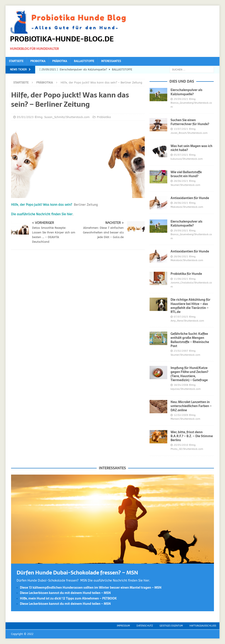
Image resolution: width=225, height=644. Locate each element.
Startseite (16, 61)
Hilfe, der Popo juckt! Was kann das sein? (42, 205)
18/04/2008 (181, 385)
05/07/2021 (181, 155)
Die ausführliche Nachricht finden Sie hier (42, 214)
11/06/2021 (181, 279)
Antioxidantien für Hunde (190, 198)
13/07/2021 (181, 129)
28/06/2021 (181, 181)
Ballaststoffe (84, 61)
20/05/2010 (181, 445)
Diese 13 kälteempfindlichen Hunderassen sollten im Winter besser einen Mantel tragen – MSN (91, 588)
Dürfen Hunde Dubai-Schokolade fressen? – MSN (77, 573)
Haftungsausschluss (203, 626)
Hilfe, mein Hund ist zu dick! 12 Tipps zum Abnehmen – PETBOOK (68, 598)
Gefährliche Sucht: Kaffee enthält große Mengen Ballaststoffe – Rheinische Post (190, 340)
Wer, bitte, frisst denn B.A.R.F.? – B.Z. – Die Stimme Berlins (192, 436)
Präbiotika (60, 61)
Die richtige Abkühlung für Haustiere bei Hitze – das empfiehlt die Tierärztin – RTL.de (190, 306)
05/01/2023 (25, 117)
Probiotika (38, 61)
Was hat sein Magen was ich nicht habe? (191, 148)
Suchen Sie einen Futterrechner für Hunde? (190, 122)
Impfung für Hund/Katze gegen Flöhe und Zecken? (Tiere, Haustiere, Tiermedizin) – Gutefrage (189, 374)
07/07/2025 (181, 317)
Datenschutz (145, 626)
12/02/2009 (181, 415)
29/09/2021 (181, 99)
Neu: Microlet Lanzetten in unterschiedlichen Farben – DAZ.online (191, 406)
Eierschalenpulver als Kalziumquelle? (187, 92)
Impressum (123, 626)
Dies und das (182, 81)
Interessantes (111, 61)
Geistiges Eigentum (171, 626)
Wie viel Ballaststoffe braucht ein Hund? (186, 174)
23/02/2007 (181, 351)
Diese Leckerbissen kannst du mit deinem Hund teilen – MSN (65, 593)
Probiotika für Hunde (186, 274)
